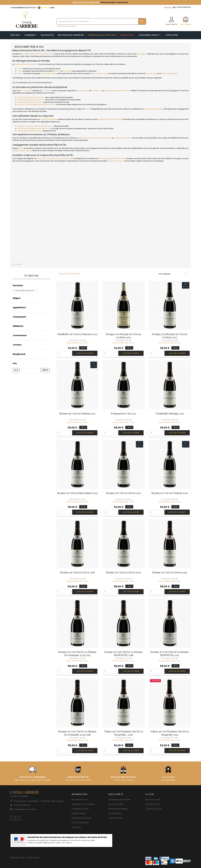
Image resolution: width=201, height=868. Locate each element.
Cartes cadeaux (115, 818)
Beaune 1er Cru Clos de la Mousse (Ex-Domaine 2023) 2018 (77, 733)
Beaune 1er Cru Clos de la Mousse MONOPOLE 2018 (124, 653)
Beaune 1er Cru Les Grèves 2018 (77, 572)
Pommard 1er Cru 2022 (124, 413)
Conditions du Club (154, 809)
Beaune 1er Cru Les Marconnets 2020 (77, 493)
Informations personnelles (120, 800)
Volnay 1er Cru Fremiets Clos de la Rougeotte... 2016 (124, 733)
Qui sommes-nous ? (80, 800)
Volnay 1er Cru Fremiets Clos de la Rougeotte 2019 (170, 733)
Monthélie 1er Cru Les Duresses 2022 (77, 334)
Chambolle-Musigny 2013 (170, 413)
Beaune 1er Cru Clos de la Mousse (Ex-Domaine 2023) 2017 (77, 653)
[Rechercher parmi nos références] (101, 21)
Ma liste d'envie (115, 813)
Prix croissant (174, 274)
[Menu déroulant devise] (168, 8)
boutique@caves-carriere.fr (25, 809)
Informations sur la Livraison (83, 804)
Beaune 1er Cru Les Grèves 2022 (124, 493)
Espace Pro (76, 827)
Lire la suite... (18, 264)
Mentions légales (79, 813)
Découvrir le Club (153, 800)
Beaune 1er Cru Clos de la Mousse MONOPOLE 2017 (170, 653)
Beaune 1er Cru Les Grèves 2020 (124, 572)
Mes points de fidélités (118, 809)
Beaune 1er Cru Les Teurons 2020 (170, 493)
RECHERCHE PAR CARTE (66, 26)
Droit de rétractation (80, 823)
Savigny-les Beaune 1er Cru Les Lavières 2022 (170, 336)
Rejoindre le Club (153, 804)
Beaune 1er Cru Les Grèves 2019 (170, 572)
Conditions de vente (80, 809)
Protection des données (82, 818)
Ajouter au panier (85, 353)
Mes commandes (116, 804)
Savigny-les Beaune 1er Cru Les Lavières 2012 (124, 336)
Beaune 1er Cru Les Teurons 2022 (77, 413)
